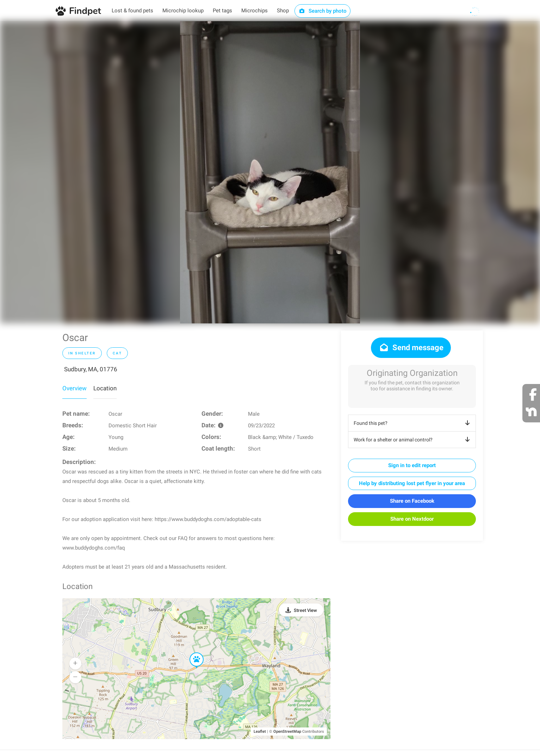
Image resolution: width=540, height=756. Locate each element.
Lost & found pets (132, 11)
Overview (75, 388)
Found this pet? (413, 423)
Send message (411, 348)
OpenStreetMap (287, 732)
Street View (305, 610)
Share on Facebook (412, 501)
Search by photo (322, 11)
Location (105, 388)
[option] (270, 172)
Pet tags (222, 11)
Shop (283, 11)
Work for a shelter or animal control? (413, 440)
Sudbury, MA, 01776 (91, 369)
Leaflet (260, 732)
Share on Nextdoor (412, 519)
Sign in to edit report (412, 465)
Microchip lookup (183, 11)
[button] (192, 653)
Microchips (255, 11)
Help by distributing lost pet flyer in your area (412, 483)
